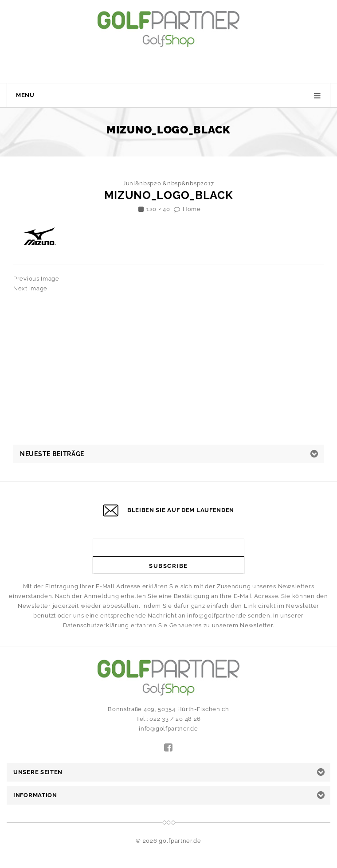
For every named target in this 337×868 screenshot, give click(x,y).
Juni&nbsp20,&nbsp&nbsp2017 (168, 183)
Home (192, 209)
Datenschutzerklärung (96, 625)
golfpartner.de (180, 841)
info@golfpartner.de (217, 616)
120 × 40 (158, 209)
